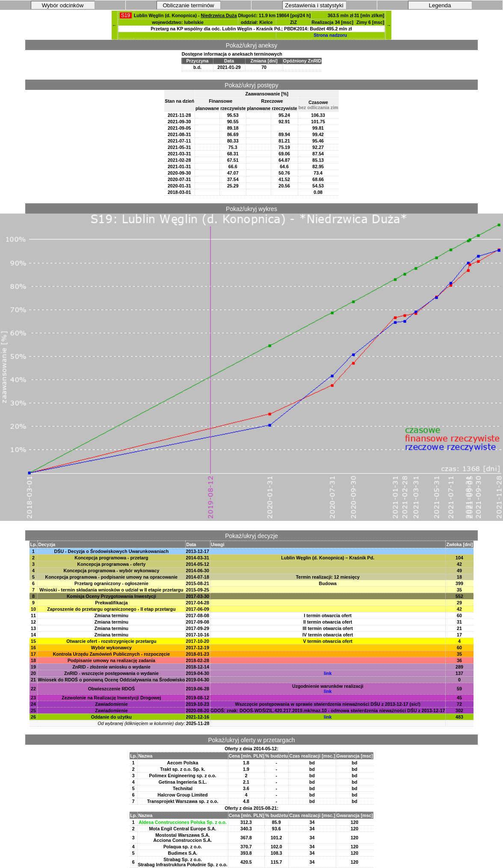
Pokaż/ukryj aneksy (252, 45)
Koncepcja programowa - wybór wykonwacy (112, 571)
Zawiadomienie (111, 704)
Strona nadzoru (330, 35)
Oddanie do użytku (111, 717)
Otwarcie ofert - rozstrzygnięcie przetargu (111, 641)
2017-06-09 (197, 609)
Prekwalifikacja (111, 603)
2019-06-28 (197, 689)
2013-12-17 (197, 551)
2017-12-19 (197, 648)
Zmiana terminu (111, 615)
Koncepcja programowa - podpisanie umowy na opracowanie (112, 577)
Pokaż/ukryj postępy (251, 85)
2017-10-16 (197, 635)
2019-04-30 (197, 673)
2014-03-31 (197, 558)
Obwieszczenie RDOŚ (112, 689)
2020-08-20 (197, 710)
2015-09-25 (197, 590)
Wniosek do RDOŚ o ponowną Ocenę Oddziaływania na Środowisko (111, 680)
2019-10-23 (197, 704)
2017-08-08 (197, 615)
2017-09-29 (197, 628)
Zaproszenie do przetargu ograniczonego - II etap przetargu (111, 609)
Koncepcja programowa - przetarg (111, 558)
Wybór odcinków (63, 5)
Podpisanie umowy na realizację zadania (111, 660)
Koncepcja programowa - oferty (112, 564)
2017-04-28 (197, 603)
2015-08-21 (197, 583)
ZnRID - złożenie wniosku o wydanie (111, 667)
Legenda (440, 5)
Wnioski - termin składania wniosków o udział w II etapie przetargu (111, 590)
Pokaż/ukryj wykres (251, 209)
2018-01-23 (197, 654)
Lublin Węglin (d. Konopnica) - (185, 15)
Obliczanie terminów (189, 5)
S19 (126, 15)
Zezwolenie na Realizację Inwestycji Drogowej (111, 698)
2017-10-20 (197, 641)
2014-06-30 (197, 571)
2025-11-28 (198, 723)
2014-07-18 (197, 577)
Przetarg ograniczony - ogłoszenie (111, 583)
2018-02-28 (197, 660)
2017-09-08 (197, 622)
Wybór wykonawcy (111, 648)
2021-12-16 (197, 717)
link (328, 673)
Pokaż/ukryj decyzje (251, 536)
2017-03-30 (197, 596)
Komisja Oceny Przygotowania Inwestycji (111, 596)
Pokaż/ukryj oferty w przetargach (251, 740)
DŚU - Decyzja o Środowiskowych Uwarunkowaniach (112, 551)
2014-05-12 (197, 564)
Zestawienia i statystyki (314, 5)
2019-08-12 (197, 698)
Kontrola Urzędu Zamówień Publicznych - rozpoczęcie (112, 654)
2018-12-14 (197, 667)
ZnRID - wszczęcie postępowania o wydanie (111, 673)
